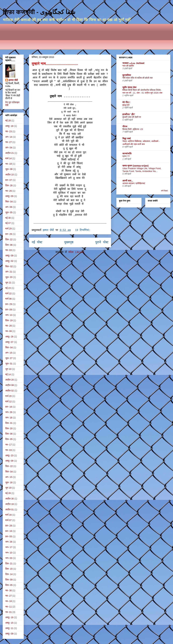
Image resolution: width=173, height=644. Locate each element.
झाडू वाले (126, 105)
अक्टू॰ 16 (9, 617)
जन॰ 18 (9, 418)
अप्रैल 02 (9, 391)
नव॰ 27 (8, 142)
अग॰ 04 (9, 148)
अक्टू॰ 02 (9, 261)
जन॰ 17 (9, 547)
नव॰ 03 (8, 250)
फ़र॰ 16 (9, 407)
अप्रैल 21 (9, 153)
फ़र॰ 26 (9, 234)
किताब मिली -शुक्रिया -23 (133, 129)
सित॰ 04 (9, 202)
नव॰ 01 (8, 612)
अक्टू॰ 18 (9, 126)
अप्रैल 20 (9, 380)
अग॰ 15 (9, 353)
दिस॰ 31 (9, 423)
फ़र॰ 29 (9, 304)
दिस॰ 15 (9, 569)
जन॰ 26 (9, 412)
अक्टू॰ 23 (9, 455)
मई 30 (8, 218)
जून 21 (8, 283)
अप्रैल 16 (9, 504)
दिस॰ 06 (9, 245)
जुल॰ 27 (9, 358)
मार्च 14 (8, 158)
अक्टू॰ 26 (9, 337)
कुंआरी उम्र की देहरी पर (132, 117)
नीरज (125, 126)
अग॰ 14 (9, 137)
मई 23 (8, 288)
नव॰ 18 (8, 164)
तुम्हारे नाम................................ (55, 64)
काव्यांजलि (127, 153)
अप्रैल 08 (9, 385)
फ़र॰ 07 (9, 180)
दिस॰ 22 (9, 239)
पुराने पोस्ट (102, 242)
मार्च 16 (8, 515)
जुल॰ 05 (9, 212)
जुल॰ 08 (9, 169)
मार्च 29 (8, 229)
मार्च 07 (8, 520)
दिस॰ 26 (9, 185)
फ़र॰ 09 (9, 310)
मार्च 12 (8, 401)
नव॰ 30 (8, 590)
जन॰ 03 (9, 558)
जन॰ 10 (9, 553)
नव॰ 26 (8, 191)
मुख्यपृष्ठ (69, 242)
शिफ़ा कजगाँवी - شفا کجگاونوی (39, 12)
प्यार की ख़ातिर (128, 66)
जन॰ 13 (9, 315)
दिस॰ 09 (9, 580)
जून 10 (8, 369)
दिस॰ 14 (9, 574)
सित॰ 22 (9, 466)
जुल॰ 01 (9, 364)
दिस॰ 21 (9, 563)
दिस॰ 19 (9, 320)
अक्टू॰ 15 (9, 623)
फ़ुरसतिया (127, 75)
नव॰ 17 (8, 445)
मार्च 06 (8, 299)
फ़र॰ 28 (9, 526)
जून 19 (8, 488)
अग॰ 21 (9, 272)
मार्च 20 (8, 396)
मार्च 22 (8, 293)
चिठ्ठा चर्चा (127, 138)
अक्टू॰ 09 (9, 196)
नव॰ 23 (8, 131)
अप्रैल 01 (9, 509)
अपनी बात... (128, 181)
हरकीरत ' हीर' (129, 114)
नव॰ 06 (8, 331)
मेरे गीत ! (126, 102)
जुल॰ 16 (9, 482)
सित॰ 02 (9, 266)
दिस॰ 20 (9, 428)
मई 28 (8, 121)
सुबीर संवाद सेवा (129, 87)
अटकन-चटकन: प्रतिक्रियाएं (134, 183)
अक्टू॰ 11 (9, 628)
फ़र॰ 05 (9, 536)
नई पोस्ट (37, 242)
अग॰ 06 (9, 207)
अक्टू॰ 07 (9, 342)
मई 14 (8, 374)
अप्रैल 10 (9, 175)
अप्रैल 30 (9, 499)
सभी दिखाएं (164, 191)
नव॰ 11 (8, 607)
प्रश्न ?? (126, 156)
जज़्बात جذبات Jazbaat (133, 63)
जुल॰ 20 (9, 277)
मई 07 (8, 223)
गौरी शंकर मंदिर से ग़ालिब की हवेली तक (138, 78)
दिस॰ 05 (9, 439)
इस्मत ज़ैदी (13, 80)
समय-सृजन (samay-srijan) (135, 166)
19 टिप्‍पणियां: (83, 230)
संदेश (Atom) (76, 252)
